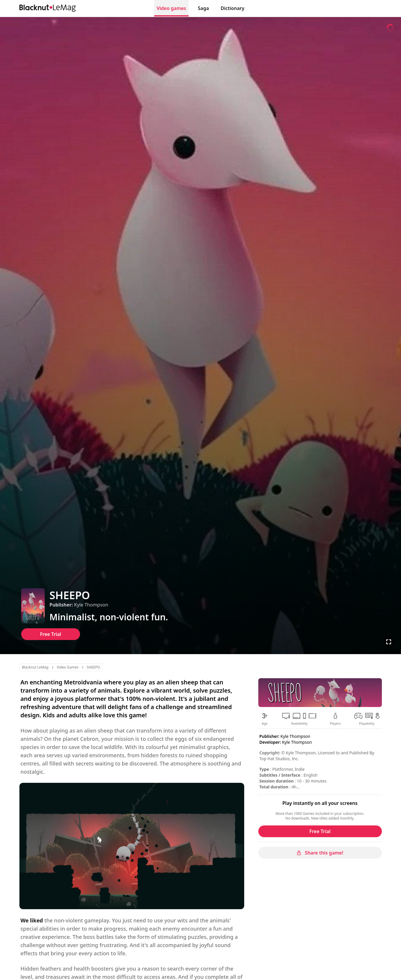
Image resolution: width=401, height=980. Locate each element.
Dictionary (232, 8)
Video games (171, 8)
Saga (204, 8)
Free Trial (51, 634)
